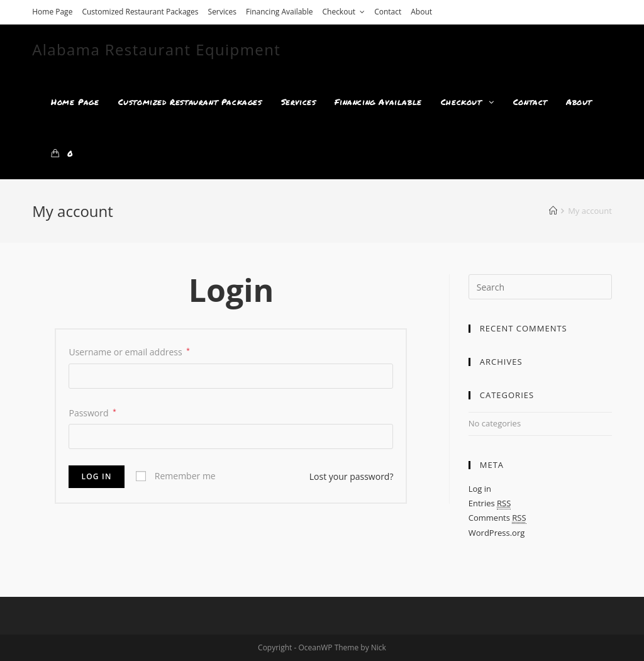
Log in (96, 476)
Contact (388, 12)
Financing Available (279, 12)
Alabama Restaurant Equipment (156, 49)
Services (222, 12)
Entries (490, 503)
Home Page (52, 12)
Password (92, 413)
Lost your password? (352, 476)
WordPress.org (497, 533)
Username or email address (129, 352)
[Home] (553, 211)
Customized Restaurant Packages (140, 12)
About (421, 12)
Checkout (343, 12)
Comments (497, 518)
